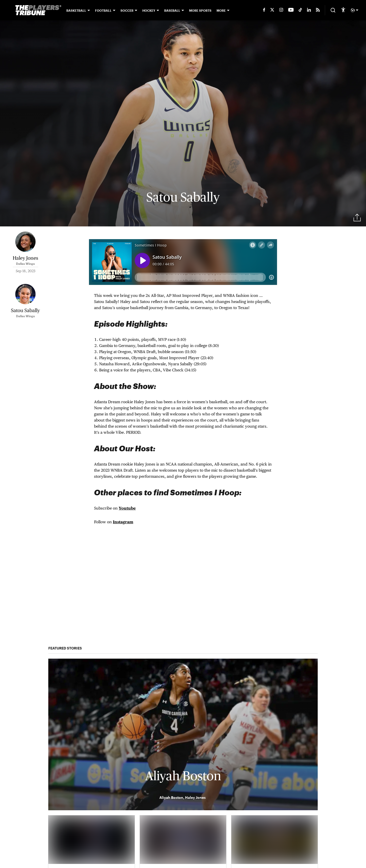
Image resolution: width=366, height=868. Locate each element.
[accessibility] (343, 10)
